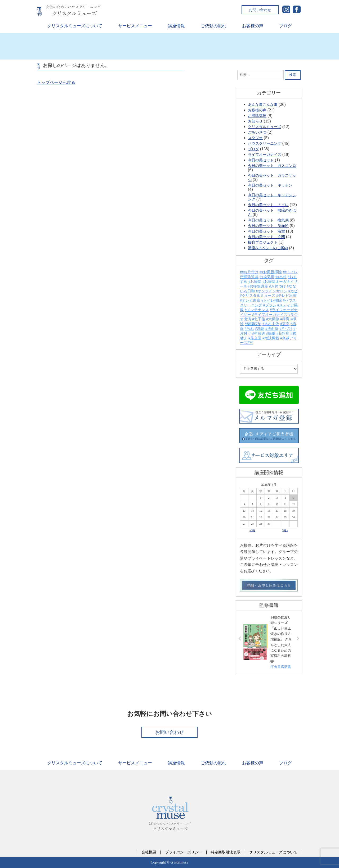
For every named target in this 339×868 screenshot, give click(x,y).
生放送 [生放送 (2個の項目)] (260, 333)
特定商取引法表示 (226, 852)
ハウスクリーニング (265, 143)
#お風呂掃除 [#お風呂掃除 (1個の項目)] (272, 272)
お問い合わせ (260, 10)
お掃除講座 (257, 116)
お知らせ (255, 121)
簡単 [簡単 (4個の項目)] (272, 333)
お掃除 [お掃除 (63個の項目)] (256, 282)
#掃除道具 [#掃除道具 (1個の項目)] (250, 277)
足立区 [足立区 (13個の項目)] (256, 338)
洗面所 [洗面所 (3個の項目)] (273, 329)
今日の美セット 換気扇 (268, 220)
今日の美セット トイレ (268, 205)
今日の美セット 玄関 (266, 237)
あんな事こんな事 (263, 104)
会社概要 (149, 852)
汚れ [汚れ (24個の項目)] (250, 329)
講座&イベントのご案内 (268, 248)
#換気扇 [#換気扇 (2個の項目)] (268, 277)
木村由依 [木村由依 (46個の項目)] (272, 324)
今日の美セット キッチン (270, 185)
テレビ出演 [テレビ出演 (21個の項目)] (287, 296)
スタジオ (255, 138)
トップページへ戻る (56, 82)
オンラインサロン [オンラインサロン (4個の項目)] (273, 291)
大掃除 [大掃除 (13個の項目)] (274, 319)
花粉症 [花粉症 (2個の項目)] (284, 333)
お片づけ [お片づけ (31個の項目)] (278, 286)
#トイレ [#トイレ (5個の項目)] (291, 272)
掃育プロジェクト (263, 242)
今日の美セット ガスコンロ (272, 166)
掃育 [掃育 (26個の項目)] (286, 319)
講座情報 (176, 26)
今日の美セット (261, 160)
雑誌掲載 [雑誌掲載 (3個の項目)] (272, 338)
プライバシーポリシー (184, 852)
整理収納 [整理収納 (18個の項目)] (254, 324)
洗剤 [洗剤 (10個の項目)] (261, 329)
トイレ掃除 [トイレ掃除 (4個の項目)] (273, 300)
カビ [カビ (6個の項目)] (294, 291)
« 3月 (252, 530)
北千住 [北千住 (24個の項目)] (260, 319)
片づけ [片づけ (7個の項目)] (287, 329)
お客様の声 (253, 26)
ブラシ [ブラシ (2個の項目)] (271, 305)
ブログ (286, 26)
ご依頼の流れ (213, 26)
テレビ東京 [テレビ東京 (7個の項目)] (251, 300)
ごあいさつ (257, 132)
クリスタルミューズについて (75, 26)
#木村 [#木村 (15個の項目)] (282, 277)
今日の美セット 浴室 (266, 231)
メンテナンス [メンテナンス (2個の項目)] (258, 310)
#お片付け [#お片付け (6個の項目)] (250, 272)
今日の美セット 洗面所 (268, 226)
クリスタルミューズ (265, 127)
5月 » (285, 530)
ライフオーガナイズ (265, 154)
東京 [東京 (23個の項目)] (286, 324)
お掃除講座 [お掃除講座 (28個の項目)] (259, 286)
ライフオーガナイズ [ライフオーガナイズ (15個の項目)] (271, 315)
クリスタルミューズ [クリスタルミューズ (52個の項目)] (258, 296)
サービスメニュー (135, 26)
